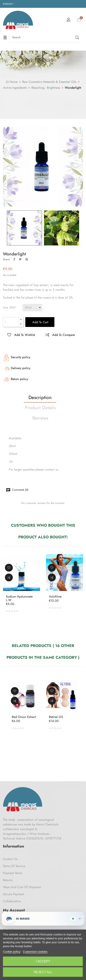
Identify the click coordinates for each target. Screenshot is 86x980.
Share (14, 259)
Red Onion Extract (24, 717)
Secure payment (13, 894)
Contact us (10, 859)
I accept (43, 961)
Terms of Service (14, 866)
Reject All (43, 972)
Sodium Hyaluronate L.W (19, 598)
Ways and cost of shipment (22, 887)
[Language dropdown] (9, 4)
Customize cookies (35, 952)
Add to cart (40, 322)
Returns (8, 880)
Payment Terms (12, 873)
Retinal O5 (56, 717)
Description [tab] (40, 397)
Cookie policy (12, 952)
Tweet (20, 259)
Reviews (40, 418)
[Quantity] (11, 322)
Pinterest (27, 259)
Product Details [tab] (40, 408)
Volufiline (55, 597)
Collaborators (12, 901)
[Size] (32, 308)
